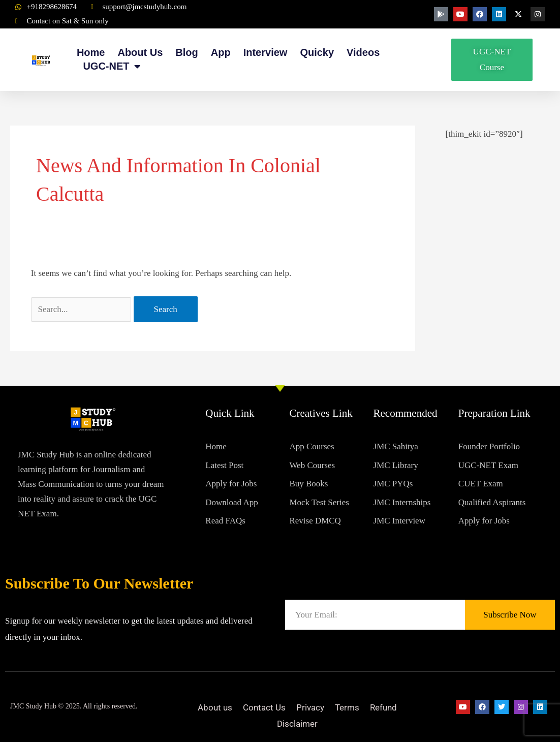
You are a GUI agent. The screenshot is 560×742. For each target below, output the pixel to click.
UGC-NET (112, 66)
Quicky (317, 52)
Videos (363, 52)
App (221, 52)
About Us (140, 52)
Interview (266, 52)
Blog (186, 52)
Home (91, 52)
